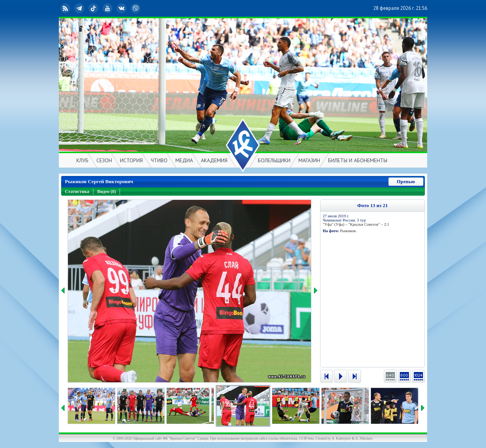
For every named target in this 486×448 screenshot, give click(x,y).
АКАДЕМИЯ (214, 160)
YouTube (108, 8)
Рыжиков (348, 231)
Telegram (80, 8)
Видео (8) (107, 192)
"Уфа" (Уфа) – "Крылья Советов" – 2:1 (356, 224)
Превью (406, 181)
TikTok (94, 8)
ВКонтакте (122, 8)
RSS (66, 8)
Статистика (77, 192)
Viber (136, 8)
